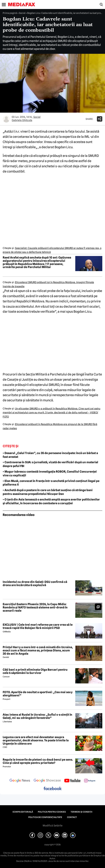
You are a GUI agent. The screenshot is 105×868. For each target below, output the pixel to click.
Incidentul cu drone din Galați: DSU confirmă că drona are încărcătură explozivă (35, 583)
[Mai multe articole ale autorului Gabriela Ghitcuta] (6, 119)
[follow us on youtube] (72, 781)
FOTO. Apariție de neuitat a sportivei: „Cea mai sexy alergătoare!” (38, 694)
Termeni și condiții (81, 812)
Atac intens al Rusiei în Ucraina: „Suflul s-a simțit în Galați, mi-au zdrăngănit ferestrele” (37, 716)
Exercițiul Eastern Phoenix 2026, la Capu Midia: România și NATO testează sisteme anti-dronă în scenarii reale (35, 607)
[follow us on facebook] (53, 789)
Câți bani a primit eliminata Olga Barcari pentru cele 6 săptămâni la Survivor (35, 671)
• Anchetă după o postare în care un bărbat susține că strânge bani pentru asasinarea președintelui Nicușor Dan (48, 492)
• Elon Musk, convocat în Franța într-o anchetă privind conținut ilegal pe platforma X (51, 483)
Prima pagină (10, 13)
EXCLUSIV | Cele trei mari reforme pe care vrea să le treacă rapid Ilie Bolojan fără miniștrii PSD (38, 626)
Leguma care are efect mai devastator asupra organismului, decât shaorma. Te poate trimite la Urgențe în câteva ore (36, 740)
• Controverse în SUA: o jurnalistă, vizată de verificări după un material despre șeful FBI (50, 464)
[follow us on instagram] (90, 781)
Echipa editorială (23, 812)
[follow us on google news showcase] (47, 781)
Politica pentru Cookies (52, 812)
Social (22, 13)
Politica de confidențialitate (45, 817)
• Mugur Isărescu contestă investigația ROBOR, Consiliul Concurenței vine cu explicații (50, 473)
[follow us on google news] (20, 781)
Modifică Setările (53, 826)
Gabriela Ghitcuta (22, 120)
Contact (72, 817)
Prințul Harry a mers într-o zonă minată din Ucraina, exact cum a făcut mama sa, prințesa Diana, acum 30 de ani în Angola (38, 650)
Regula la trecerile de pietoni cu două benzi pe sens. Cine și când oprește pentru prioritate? (38, 761)
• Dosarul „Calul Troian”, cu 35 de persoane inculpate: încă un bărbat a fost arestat (50, 455)
